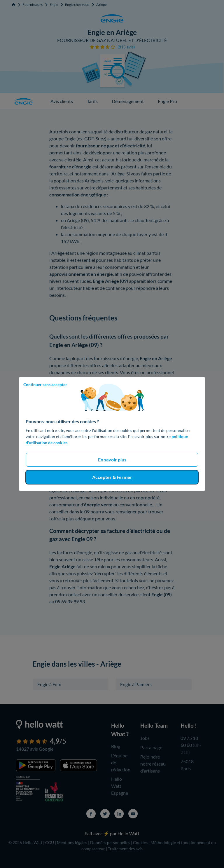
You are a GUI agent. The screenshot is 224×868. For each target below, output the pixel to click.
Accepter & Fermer (112, 477)
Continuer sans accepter (45, 385)
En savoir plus (112, 460)
